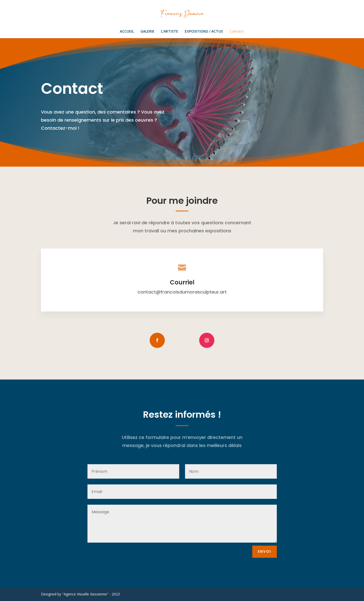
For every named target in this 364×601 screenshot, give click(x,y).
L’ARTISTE (170, 32)
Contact (237, 32)
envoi (265, 551)
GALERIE (147, 32)
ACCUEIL (127, 32)
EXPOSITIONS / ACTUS (204, 32)
